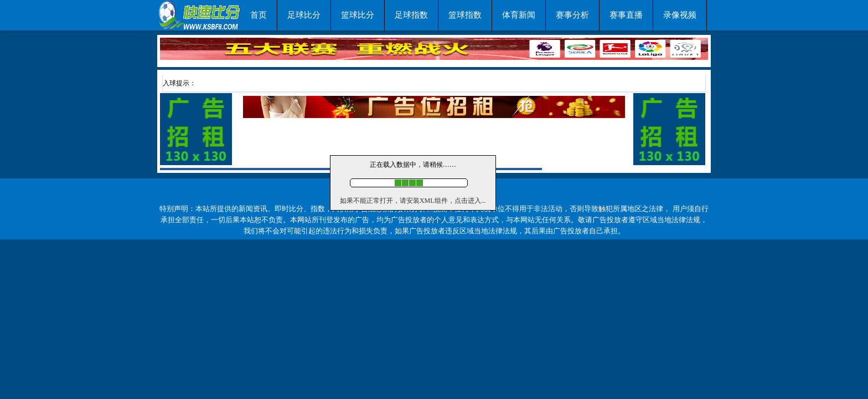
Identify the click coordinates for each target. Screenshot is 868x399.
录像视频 (680, 15)
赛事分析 (572, 15)
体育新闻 (519, 15)
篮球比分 (358, 15)
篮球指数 (465, 15)
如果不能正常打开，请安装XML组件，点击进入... (413, 201)
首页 (259, 15)
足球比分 (304, 15)
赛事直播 (626, 15)
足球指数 (411, 15)
